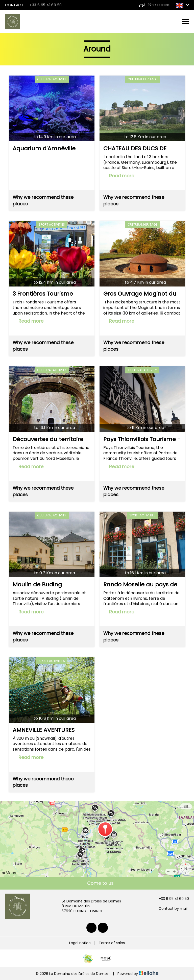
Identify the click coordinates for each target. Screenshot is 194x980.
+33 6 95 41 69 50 (171, 899)
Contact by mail (170, 909)
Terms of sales (112, 943)
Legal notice (80, 943)
